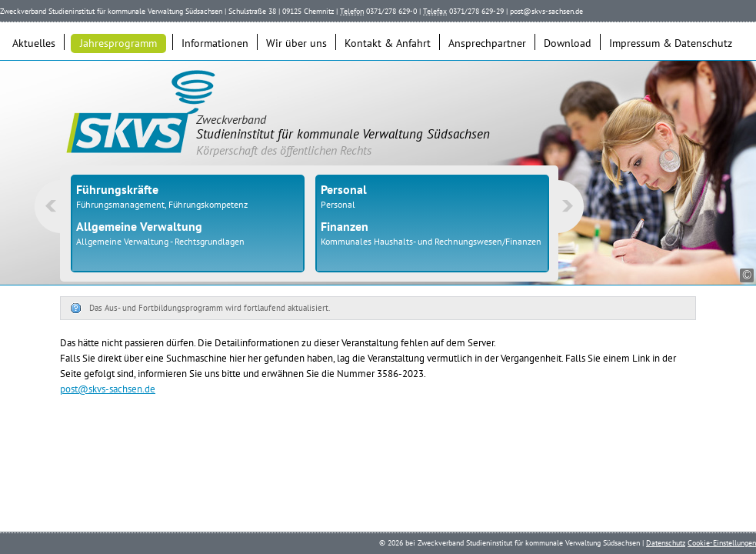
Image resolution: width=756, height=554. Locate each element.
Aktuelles (34, 43)
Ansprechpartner (487, 43)
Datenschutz (666, 543)
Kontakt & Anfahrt (388, 43)
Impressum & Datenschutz (671, 43)
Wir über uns (296, 43)
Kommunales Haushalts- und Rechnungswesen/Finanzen (431, 241)
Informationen (215, 43)
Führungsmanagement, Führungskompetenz (162, 204)
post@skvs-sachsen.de (546, 11)
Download (568, 43)
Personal (338, 204)
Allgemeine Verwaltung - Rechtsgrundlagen (160, 241)
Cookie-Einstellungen (722, 543)
